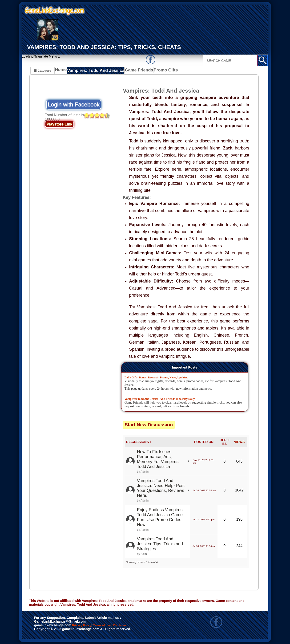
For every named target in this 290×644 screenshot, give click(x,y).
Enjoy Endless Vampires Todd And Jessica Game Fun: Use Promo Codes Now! (160, 517)
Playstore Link (59, 124)
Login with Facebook (74, 105)
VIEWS (239, 442)
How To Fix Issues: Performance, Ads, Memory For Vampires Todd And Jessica (158, 459)
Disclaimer (45, 631)
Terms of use (116, 626)
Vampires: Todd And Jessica (94, 71)
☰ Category (42, 70)
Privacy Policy (87, 626)
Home (62, 71)
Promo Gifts (158, 71)
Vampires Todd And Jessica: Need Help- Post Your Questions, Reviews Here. (161, 488)
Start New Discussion (149, 425)
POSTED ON (204, 442)
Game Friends (132, 71)
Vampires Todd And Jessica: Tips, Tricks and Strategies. (160, 544)
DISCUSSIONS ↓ (139, 442)
